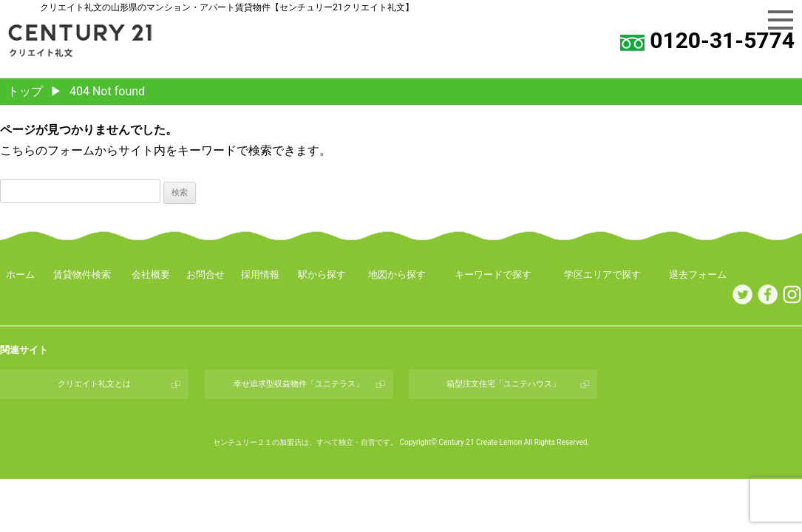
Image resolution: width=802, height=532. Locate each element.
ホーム (20, 274)
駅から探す (322, 274)
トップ (25, 91)
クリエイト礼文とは (94, 384)
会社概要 (151, 274)
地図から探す (397, 274)
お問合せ (205, 274)
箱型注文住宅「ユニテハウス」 (503, 384)
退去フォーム (698, 274)
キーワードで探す (493, 274)
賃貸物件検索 (82, 274)
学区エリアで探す (602, 274)
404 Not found (107, 91)
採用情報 (260, 274)
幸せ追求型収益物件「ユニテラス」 (299, 384)
